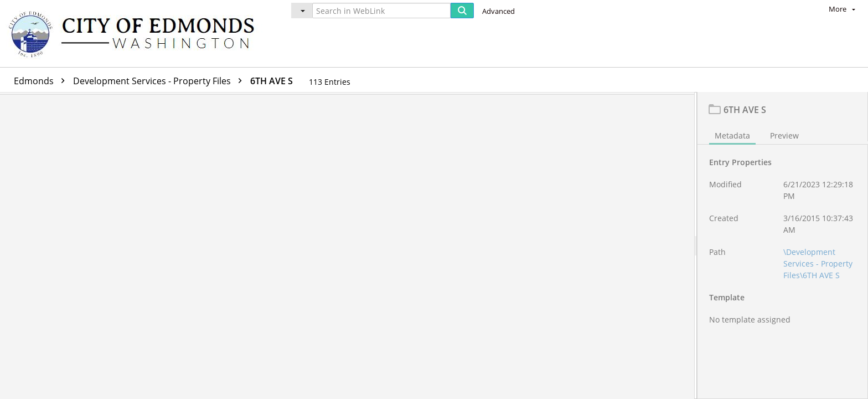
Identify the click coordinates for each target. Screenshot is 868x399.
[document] (783, 247)
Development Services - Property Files (160, 81)
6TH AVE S (272, 81)
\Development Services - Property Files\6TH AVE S (818, 266)
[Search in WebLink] (381, 11)
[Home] (137, 34)
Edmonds (42, 81)
